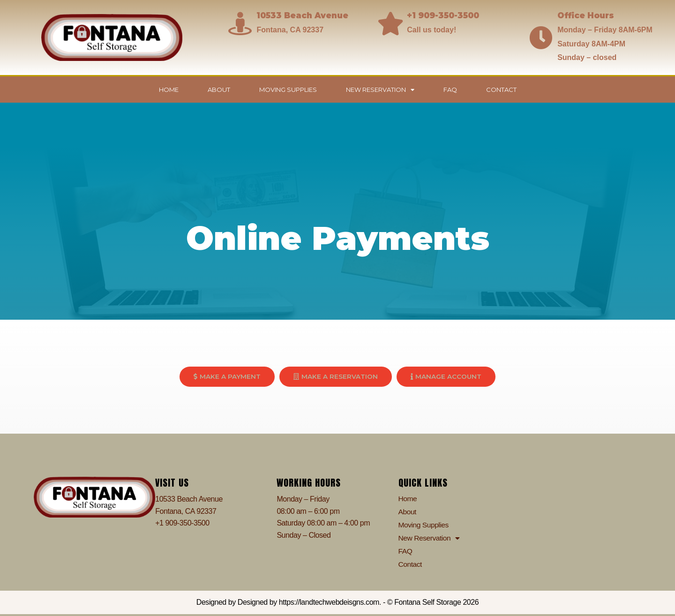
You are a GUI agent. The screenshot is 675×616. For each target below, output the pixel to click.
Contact (501, 90)
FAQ (450, 90)
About (219, 90)
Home (169, 90)
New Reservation (380, 90)
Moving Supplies (288, 90)
